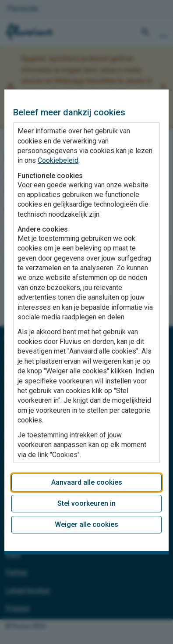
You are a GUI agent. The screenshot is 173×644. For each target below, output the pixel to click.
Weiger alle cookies (86, 524)
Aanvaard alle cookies (87, 482)
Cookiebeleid (58, 160)
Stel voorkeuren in (86, 503)
